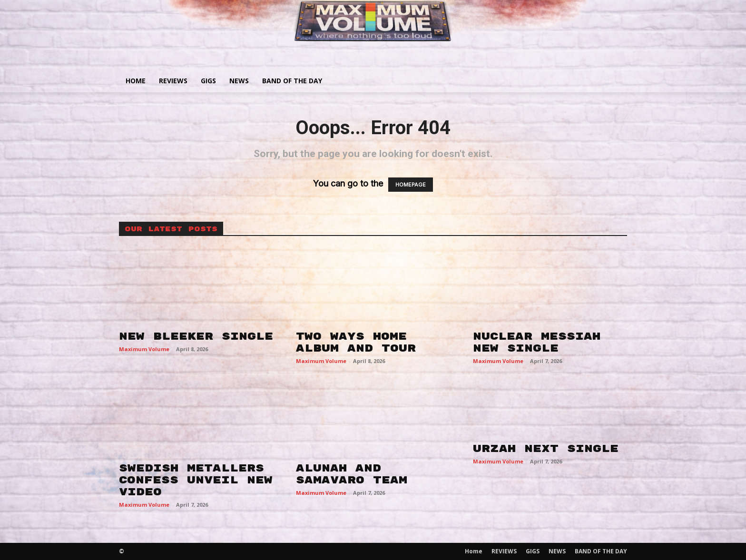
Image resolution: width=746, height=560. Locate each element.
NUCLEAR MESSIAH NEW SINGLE (537, 342)
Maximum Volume (144, 349)
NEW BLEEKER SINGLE (196, 336)
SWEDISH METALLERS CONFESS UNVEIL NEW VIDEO (196, 480)
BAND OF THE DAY (292, 81)
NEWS (239, 81)
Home (136, 81)
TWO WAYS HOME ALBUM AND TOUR (356, 342)
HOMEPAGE (411, 185)
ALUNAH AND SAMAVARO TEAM (352, 474)
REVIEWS (173, 81)
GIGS (208, 81)
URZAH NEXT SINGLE (546, 449)
